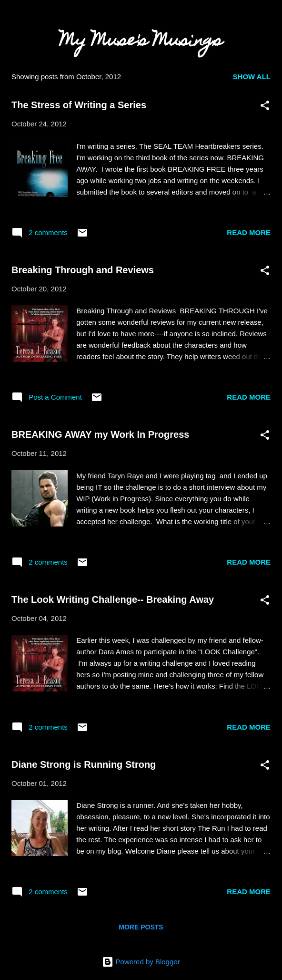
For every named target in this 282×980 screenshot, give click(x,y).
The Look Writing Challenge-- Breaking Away (113, 599)
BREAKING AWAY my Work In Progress (100, 434)
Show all (252, 77)
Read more (249, 232)
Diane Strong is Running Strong (84, 764)
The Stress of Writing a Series (79, 105)
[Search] (269, 19)
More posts (141, 927)
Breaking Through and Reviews (83, 270)
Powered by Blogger (141, 962)
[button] (265, 107)
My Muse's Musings (141, 42)
